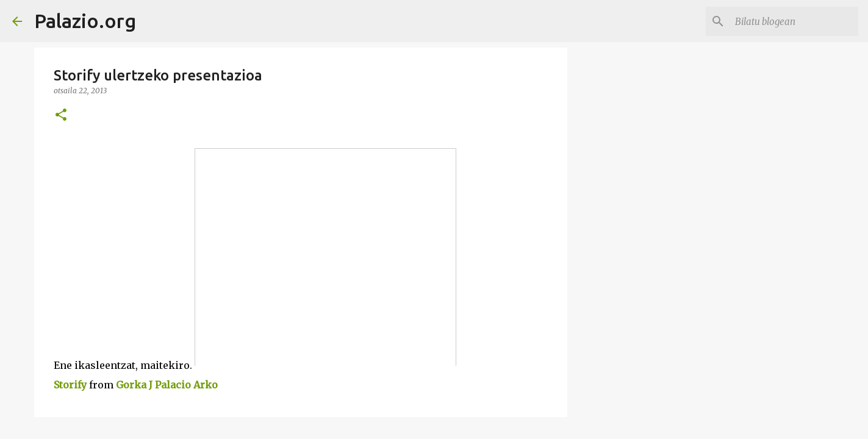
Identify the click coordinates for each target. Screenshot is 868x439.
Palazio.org (85, 21)
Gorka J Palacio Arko (167, 385)
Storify (70, 385)
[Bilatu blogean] (794, 21)
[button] (61, 116)
